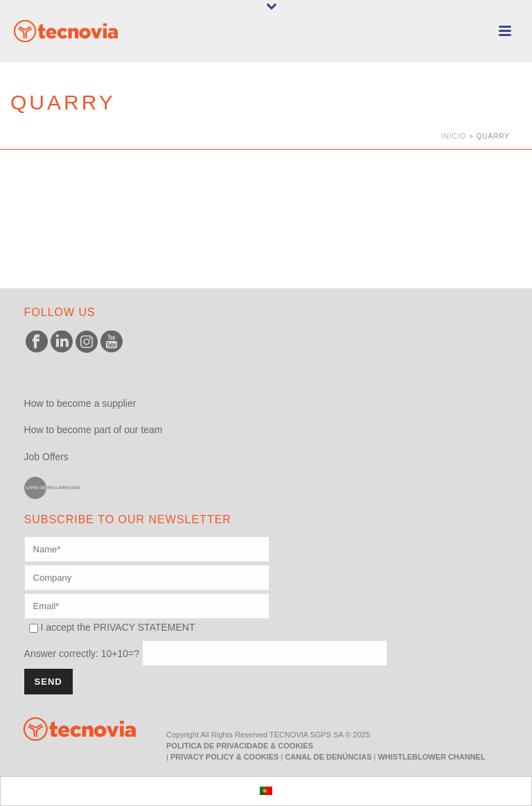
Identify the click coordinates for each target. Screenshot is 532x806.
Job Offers (46, 457)
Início (454, 136)
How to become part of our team (94, 430)
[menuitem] (266, 791)
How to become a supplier (80, 403)
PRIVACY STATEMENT (144, 627)
